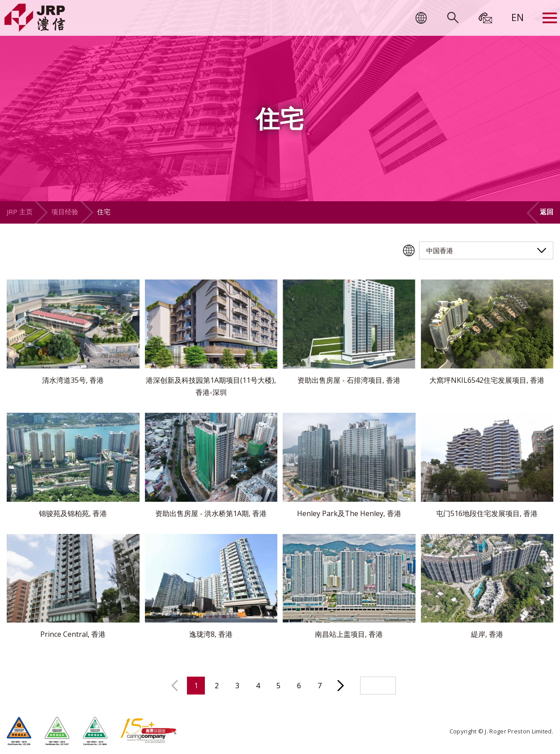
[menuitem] (518, 17)
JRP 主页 (20, 212)
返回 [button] (547, 212)
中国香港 (440, 250)
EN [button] (518, 17)
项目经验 (65, 212)
